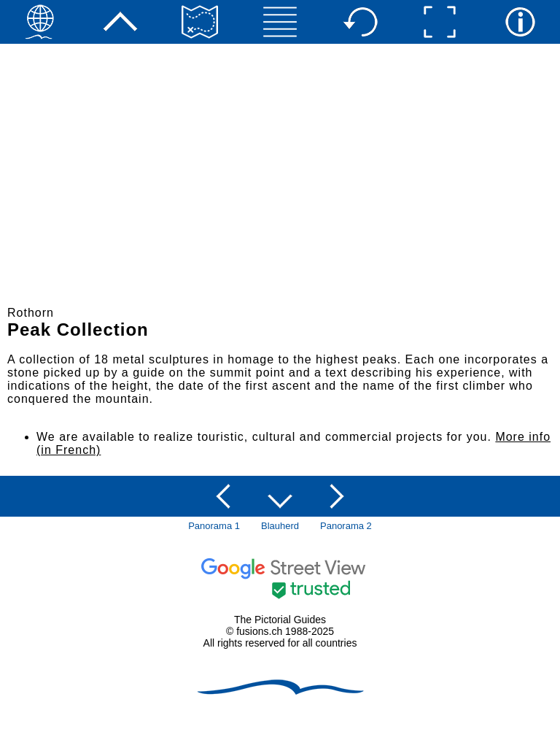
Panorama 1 (214, 526)
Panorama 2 (346, 526)
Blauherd (280, 526)
